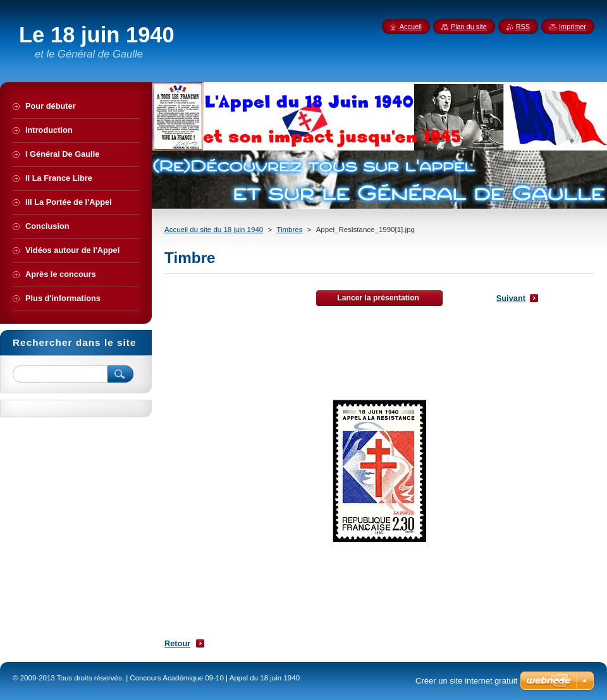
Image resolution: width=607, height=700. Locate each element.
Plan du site (469, 27)
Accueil (411, 27)
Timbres (289, 230)
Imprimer (573, 27)
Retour (177, 643)
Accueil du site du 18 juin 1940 (214, 230)
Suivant (511, 298)
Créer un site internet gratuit (466, 681)
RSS (523, 27)
